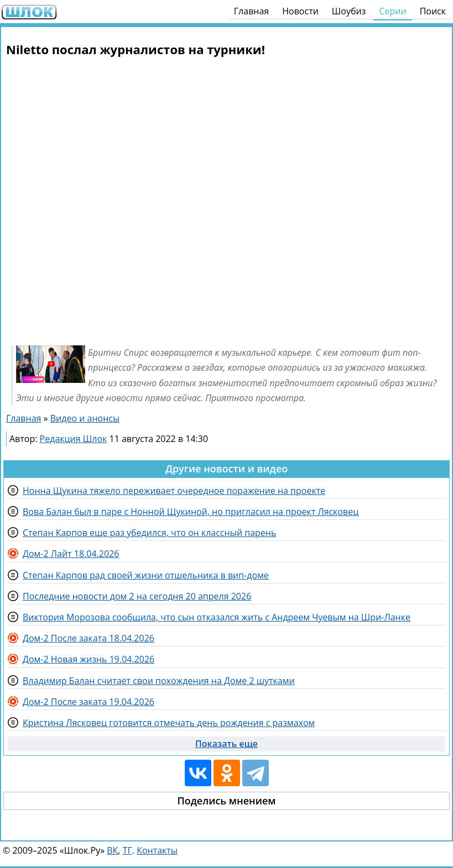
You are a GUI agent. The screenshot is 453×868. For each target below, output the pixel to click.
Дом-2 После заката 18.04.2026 (88, 638)
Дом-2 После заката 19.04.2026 (88, 702)
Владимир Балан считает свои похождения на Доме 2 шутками (159, 681)
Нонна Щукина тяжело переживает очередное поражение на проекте (174, 491)
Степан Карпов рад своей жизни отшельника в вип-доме (146, 575)
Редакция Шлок (74, 439)
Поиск (433, 11)
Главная (251, 11)
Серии (392, 11)
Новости (300, 11)
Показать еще (226, 744)
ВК (112, 850)
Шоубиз (349, 11)
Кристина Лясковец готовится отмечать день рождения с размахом (169, 723)
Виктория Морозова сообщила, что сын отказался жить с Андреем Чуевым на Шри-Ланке (217, 617)
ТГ (127, 850)
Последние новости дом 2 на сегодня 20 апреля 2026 (137, 596)
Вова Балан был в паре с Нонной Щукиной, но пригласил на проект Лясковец (191, 512)
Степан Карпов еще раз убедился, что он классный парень (149, 533)
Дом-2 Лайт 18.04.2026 (71, 554)
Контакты (157, 850)
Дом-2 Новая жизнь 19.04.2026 (88, 659)
